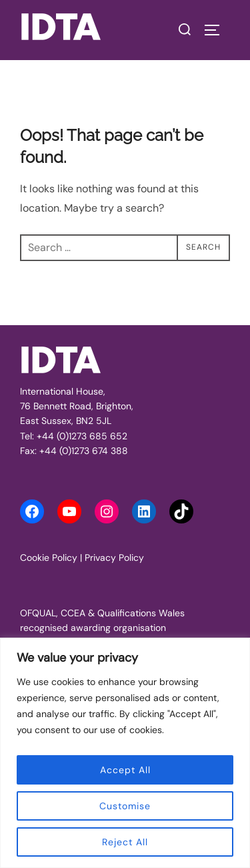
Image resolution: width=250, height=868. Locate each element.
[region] (125, 753)
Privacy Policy (114, 558)
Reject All (125, 842)
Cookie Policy (49, 558)
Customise (125, 806)
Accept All (125, 770)
